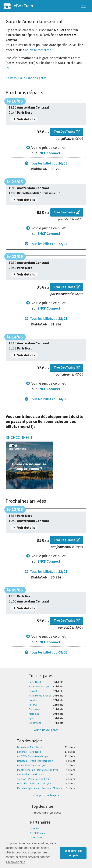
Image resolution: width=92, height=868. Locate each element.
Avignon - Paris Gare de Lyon (33, 779)
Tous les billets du (49, 163)
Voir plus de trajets (46, 795)
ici (7, 68)
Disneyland (35, 723)
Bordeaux (34, 709)
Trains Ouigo (37, 838)
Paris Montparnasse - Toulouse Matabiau (40, 788)
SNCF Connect (49, 153)
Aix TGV (33, 705)
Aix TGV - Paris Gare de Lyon (33, 756)
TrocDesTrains (67, 132)
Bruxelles (34, 691)
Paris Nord (35, 682)
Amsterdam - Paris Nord (31, 774)
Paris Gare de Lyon (39, 686)
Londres (34, 700)
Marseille (34, 714)
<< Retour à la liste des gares (26, 78)
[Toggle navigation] (83, 6)
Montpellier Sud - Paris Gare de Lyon (38, 770)
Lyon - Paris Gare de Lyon (32, 765)
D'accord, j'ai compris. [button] (73, 853)
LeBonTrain (18, 6)
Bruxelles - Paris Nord (30, 747)
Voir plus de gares (46, 730)
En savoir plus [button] (16, 862)
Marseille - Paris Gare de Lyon (34, 783)
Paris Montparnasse (40, 696)
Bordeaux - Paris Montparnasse (35, 761)
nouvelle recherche (38, 50)
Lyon (32, 718)
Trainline (35, 828)
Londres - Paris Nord (29, 752)
